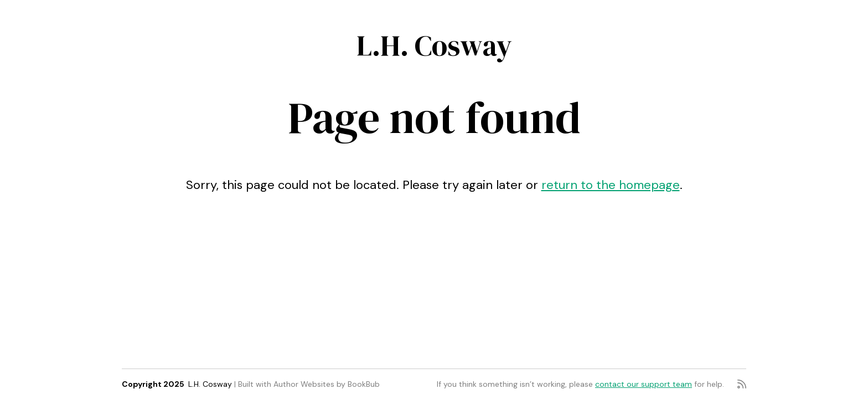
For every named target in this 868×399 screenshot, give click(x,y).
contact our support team (644, 384)
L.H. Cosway (434, 45)
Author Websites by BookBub (327, 384)
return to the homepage (611, 185)
